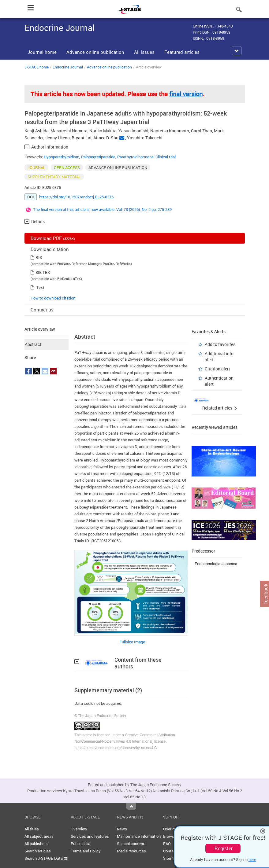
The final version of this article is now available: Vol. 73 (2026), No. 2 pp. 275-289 (102, 209)
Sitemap (170, 858)
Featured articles (182, 52)
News (122, 829)
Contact (170, 851)
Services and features (90, 836)
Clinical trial (166, 157)
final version (186, 94)
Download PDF (53, 238)
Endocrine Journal (68, 67)
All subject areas (39, 836)
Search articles (38, 851)
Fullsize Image (132, 642)
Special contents (132, 844)
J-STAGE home (37, 67)
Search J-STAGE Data (46, 858)
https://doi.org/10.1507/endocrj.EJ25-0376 (76, 197)
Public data (80, 844)
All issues (144, 52)
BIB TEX (43, 272)
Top (131, 806)
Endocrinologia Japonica (216, 564)
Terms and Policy (86, 851)
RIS (39, 257)
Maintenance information (139, 836)
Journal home (42, 52)
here (252, 859)
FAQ (167, 844)
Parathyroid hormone (135, 157)
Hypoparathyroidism (62, 157)
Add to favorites (220, 344)
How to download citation (53, 298)
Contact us (42, 310)
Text (40, 287)
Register (224, 848)
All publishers (36, 844)
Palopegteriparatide (98, 157)
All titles (32, 829)
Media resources (131, 851)
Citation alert (217, 369)
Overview (79, 829)
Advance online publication (95, 52)
